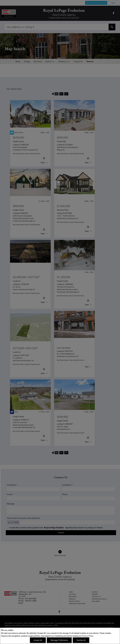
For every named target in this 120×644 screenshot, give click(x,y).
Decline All (81, 640)
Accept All (38, 640)
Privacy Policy (88, 636)
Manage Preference (59, 640)
